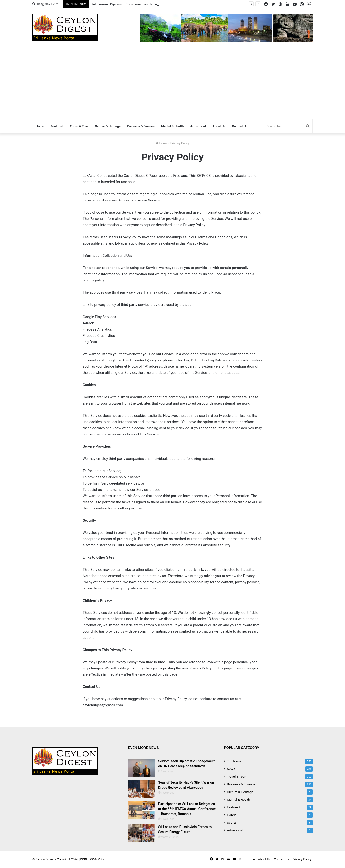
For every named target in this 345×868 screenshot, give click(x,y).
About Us (219, 126)
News (231, 769)
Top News (234, 761)
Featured (57, 126)
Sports (232, 822)
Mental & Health (172, 126)
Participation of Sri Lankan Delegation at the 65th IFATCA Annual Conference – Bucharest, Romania (187, 809)
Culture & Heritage (108, 126)
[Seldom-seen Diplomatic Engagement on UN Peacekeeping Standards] (141, 768)
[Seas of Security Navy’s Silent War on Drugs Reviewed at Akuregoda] (141, 789)
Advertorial (198, 126)
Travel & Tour (79, 126)
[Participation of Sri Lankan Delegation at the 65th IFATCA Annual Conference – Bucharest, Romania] (141, 810)
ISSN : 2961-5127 (92, 859)
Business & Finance (141, 126)
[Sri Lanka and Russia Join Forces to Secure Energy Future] (141, 833)
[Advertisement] (172, 83)
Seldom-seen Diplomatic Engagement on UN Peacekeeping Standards (140, 4)
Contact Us (240, 126)
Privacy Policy (302, 859)
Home (40, 126)
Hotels (232, 815)
